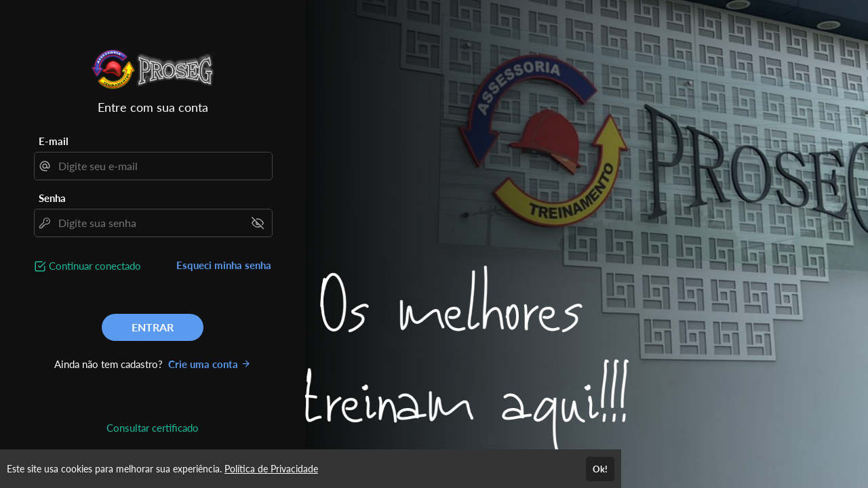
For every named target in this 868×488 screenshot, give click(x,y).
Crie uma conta (210, 364)
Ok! (600, 469)
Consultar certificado (153, 428)
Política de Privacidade (271, 469)
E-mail (54, 141)
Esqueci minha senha (224, 265)
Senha (52, 198)
